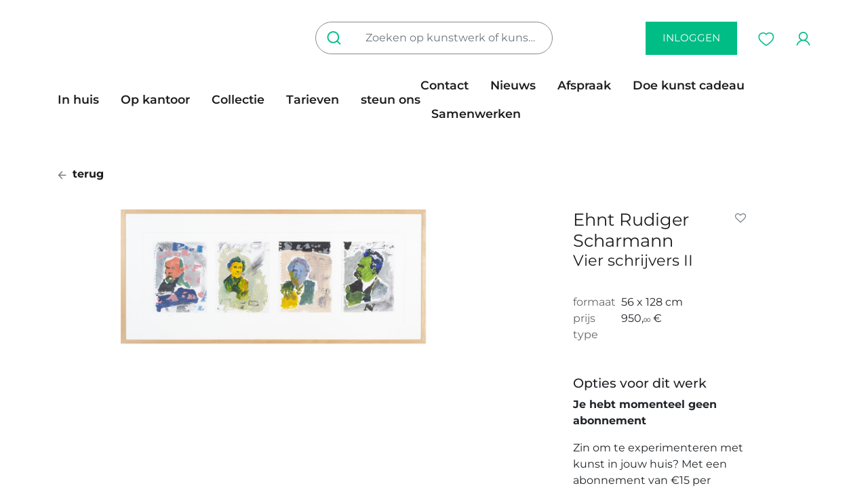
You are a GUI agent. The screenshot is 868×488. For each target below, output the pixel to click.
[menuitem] (84, 100)
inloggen (691, 38)
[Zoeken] (337, 38)
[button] (743, 218)
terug (81, 174)
